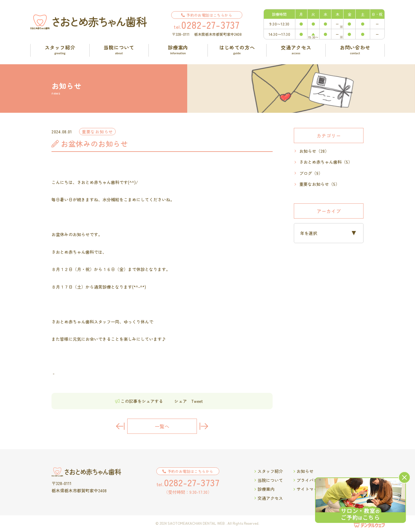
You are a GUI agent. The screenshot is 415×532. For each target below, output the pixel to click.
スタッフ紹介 (269, 471)
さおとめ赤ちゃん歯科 (326, 162)
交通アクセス (269, 498)
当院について (269, 480)
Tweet (197, 401)
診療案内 (264, 489)
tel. (207, 25)
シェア (181, 401)
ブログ (311, 173)
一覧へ (162, 426)
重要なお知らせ (319, 184)
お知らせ (314, 151)
